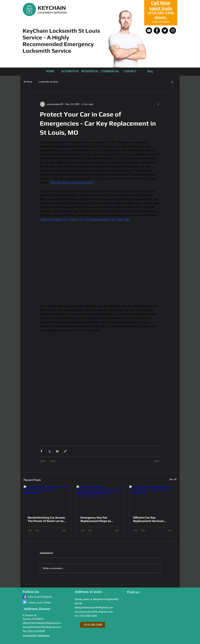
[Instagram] (173, 31)
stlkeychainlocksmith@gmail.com (42, 623)
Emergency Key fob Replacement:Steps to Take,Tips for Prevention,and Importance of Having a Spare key (99, 519)
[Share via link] (65, 451)
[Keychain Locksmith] (25, 597)
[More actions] (158, 104)
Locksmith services (48, 82)
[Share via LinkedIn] (57, 451)
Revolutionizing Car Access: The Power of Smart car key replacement (47, 519)
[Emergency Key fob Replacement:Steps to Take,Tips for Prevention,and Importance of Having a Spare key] (100, 499)
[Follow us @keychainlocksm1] (25, 602)
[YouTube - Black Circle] (149, 31)
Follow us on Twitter (40, 603)
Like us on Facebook (40, 597)
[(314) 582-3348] (93, 625)
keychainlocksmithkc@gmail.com (42, 627)
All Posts (28, 82)
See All (173, 479)
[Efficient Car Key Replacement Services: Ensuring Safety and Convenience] (153, 499)
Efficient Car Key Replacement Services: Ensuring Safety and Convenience (149, 519)
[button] (172, 82)
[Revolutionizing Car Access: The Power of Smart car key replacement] (47, 499)
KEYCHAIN (52, 8)
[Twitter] (165, 31)
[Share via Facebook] (41, 451)
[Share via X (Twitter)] (49, 451)
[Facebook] (157, 31)
